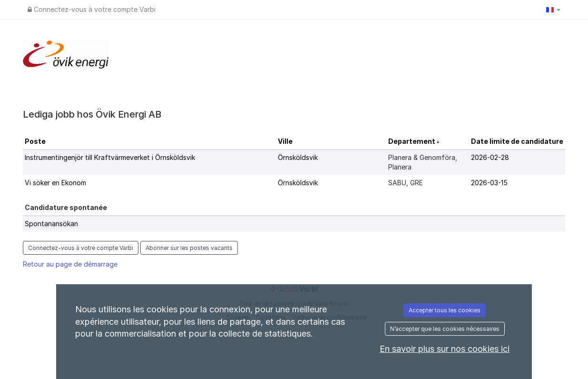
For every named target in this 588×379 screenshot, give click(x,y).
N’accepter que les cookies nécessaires (445, 329)
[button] (553, 10)
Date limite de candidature (517, 141)
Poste (35, 141)
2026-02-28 (490, 157)
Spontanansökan (51, 224)
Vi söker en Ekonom (55, 183)
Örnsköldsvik (298, 157)
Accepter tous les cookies (445, 310)
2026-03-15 (489, 183)
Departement (412, 141)
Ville (285, 141)
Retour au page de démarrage (70, 264)
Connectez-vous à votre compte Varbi (92, 9)
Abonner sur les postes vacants (189, 248)
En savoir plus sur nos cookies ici (445, 349)
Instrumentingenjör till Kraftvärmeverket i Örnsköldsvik (110, 157)
